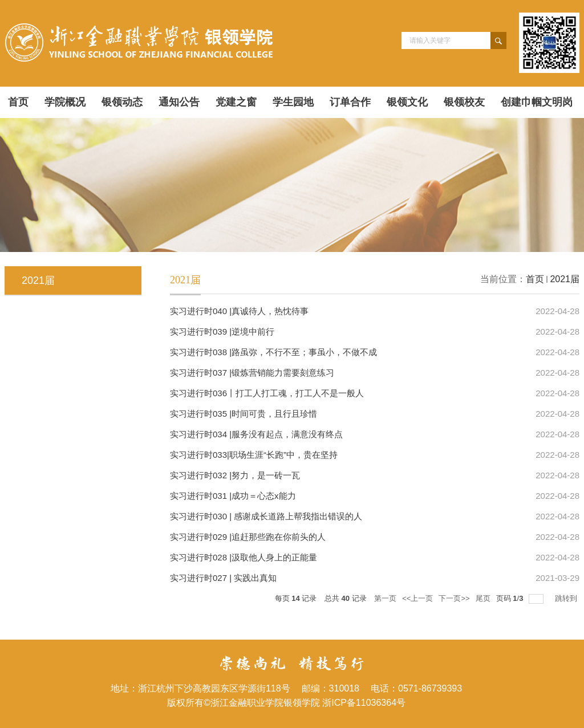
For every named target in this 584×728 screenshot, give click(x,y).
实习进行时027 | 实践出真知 (223, 578)
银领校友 (464, 102)
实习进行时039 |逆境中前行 (222, 332)
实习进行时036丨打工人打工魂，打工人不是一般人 (267, 393)
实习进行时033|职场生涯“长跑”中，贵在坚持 (254, 455)
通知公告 (179, 102)
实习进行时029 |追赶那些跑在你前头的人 (248, 537)
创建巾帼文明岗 (537, 102)
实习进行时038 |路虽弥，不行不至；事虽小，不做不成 (273, 352)
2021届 (565, 279)
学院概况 (65, 102)
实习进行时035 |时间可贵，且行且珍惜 (244, 414)
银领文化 (407, 102)
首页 (18, 102)
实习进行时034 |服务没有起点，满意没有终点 (256, 434)
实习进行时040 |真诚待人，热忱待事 (239, 311)
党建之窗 (236, 102)
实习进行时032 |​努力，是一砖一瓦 (235, 475)
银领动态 (122, 102)
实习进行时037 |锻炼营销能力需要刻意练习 (252, 373)
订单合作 (350, 102)
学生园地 (293, 102)
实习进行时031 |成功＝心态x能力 (233, 496)
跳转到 (567, 598)
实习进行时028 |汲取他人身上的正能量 (244, 557)
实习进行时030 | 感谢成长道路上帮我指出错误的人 (266, 516)
